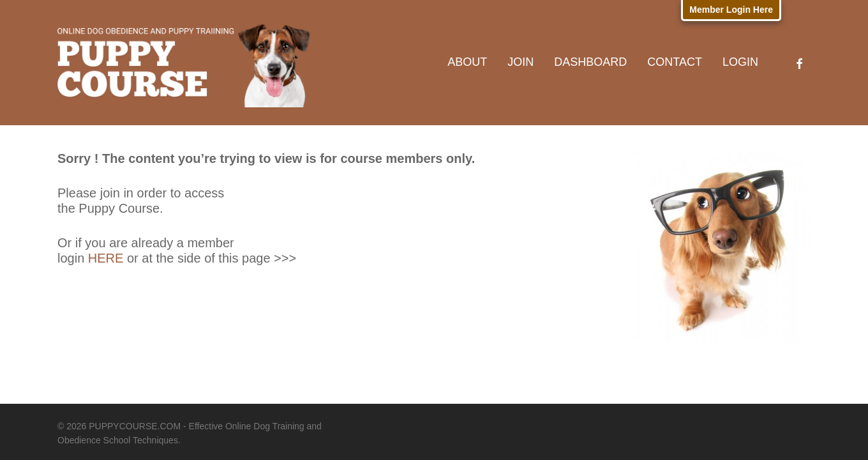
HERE (106, 258)
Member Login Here (731, 10)
